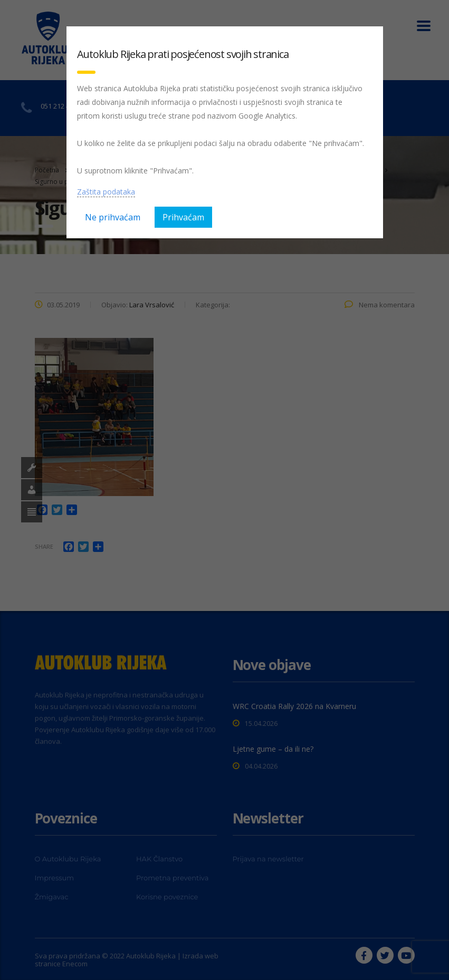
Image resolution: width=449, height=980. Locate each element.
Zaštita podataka (106, 192)
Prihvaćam (183, 217)
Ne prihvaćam (113, 217)
